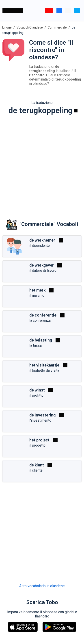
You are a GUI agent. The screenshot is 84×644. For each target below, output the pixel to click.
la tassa (36, 345)
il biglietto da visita (44, 370)
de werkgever (42, 265)
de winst (37, 390)
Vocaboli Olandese (30, 27)
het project (39, 440)
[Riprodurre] (76, 111)
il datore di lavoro (43, 270)
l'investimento (40, 420)
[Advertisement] (42, 164)
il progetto (37, 445)
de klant (37, 465)
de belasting (41, 340)
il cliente (36, 470)
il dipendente (40, 245)
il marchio (37, 295)
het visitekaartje (44, 365)
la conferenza (40, 320)
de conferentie (43, 315)
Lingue (7, 27)
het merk (37, 290)
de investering (42, 415)
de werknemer (42, 240)
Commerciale (57, 27)
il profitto (36, 395)
